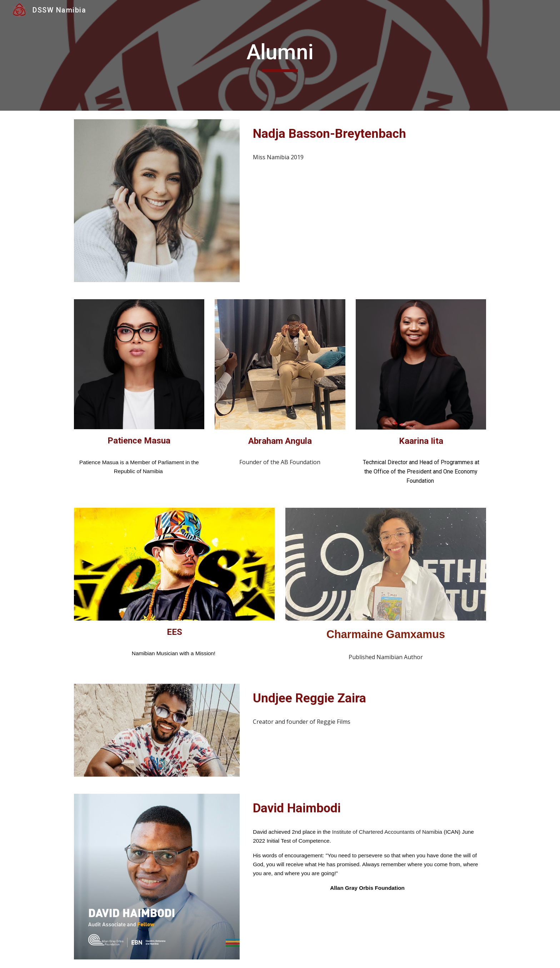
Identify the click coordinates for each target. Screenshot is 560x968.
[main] (280, 55)
